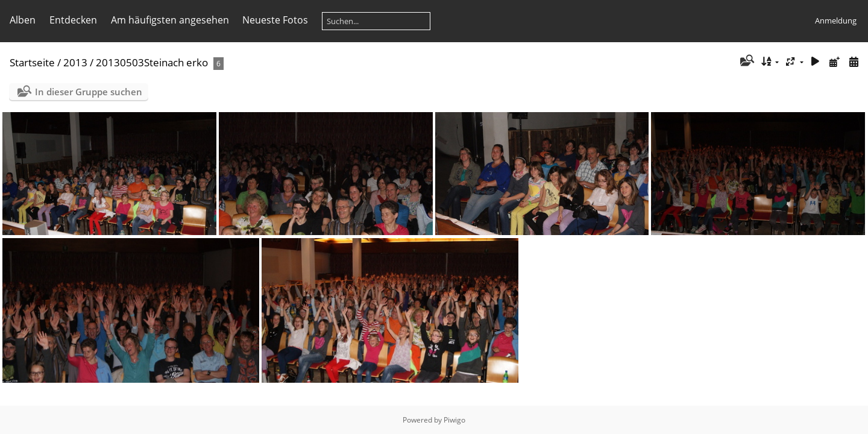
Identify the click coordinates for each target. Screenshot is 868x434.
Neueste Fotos (275, 20)
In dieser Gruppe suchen (89, 92)
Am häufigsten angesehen (170, 20)
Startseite (32, 62)
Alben (23, 20)
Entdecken (73, 20)
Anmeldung (836, 20)
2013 (75, 62)
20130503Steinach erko (152, 62)
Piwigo (454, 420)
